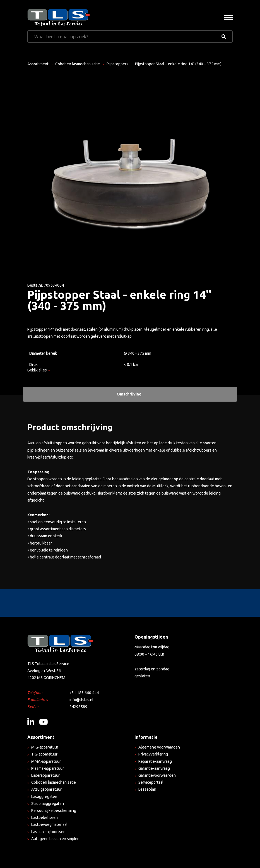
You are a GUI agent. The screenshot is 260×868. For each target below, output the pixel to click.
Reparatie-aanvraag (155, 761)
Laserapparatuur (45, 775)
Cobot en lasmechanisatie (78, 64)
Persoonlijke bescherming (54, 811)
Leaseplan (147, 789)
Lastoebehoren (44, 817)
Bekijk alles (39, 370)
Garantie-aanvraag (154, 768)
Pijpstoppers (117, 64)
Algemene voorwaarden (159, 747)
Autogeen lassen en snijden (55, 839)
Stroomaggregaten (48, 804)
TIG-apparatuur (44, 754)
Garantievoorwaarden (157, 775)
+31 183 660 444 (84, 693)
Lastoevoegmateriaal (49, 824)
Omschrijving (129, 394)
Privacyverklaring (153, 754)
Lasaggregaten (44, 797)
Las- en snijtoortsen (48, 832)
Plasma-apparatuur (48, 768)
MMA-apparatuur (46, 761)
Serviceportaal (151, 782)
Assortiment (38, 64)
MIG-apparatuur (45, 747)
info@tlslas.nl (81, 700)
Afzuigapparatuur (46, 789)
